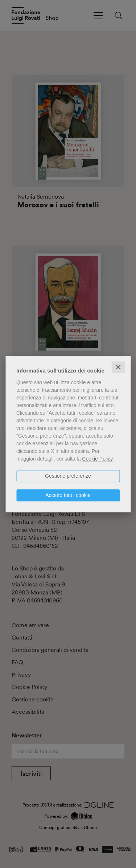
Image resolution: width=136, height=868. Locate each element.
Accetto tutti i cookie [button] (68, 495)
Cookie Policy (97, 459)
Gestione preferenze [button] (68, 476)
